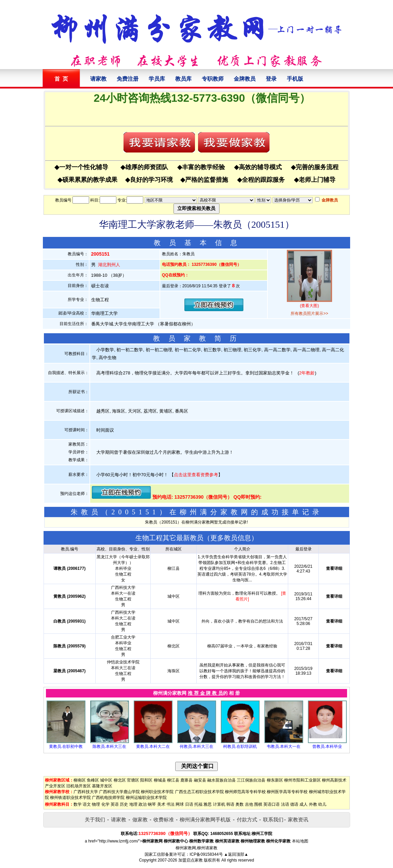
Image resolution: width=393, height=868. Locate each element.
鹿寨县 (186, 780)
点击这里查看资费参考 (196, 475)
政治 (143, 804)
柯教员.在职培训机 (240, 746)
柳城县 (160, 780)
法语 (285, 804)
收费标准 (164, 819)
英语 (115, 804)
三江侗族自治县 (251, 780)
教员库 (183, 79)
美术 (161, 804)
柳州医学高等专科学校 (287, 792)
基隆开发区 (102, 786)
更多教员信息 (231, 538)
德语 (294, 804)
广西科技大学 (86, 792)
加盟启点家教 (191, 860)
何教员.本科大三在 (196, 746)
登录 (271, 79)
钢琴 (152, 804)
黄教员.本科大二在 (153, 746)
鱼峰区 (93, 780)
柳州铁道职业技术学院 (70, 798)
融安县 (200, 780)
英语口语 (272, 804)
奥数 (240, 804)
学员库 (157, 79)
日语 (189, 804)
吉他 (249, 804)
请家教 (98, 79)
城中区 (106, 780)
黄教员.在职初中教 (66, 746)
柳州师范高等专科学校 (245, 792)
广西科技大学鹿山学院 (119, 792)
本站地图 (300, 841)
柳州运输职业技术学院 (146, 798)
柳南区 (80, 780)
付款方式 (247, 819)
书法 (170, 804)
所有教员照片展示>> (309, 314)
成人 (304, 804)
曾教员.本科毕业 (327, 746)
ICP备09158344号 (206, 854)
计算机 (219, 804)
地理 (133, 804)
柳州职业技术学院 (157, 792)
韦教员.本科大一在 (284, 746)
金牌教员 (245, 79)
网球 (180, 804)
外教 (313, 804)
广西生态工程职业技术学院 (199, 792)
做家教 (140, 819)
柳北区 (120, 780)
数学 (78, 804)
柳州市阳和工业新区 (302, 780)
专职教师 (213, 79)
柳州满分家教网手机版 (205, 819)
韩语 (230, 804)
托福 (198, 804)
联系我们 (273, 819)
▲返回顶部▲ (236, 854)
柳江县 (173, 780)
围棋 (258, 804)
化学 (105, 804)
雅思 (208, 804)
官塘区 (133, 780)
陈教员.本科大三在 (109, 746)
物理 (96, 804)
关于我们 (95, 819)
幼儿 (322, 804)
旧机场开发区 (79, 786)
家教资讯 (298, 819)
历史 (124, 804)
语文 (87, 804)
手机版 (295, 79)
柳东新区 (275, 780)
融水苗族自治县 (222, 780)
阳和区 (146, 780)
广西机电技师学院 (108, 798)
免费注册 (128, 79)
